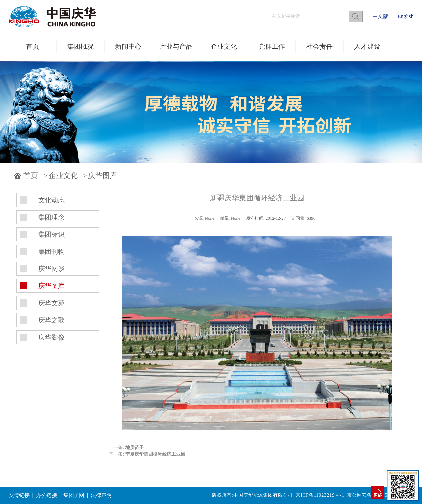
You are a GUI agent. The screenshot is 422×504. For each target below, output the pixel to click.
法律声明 (101, 495)
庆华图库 (103, 176)
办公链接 (46, 495)
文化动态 (51, 200)
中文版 (380, 16)
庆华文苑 (51, 303)
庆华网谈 (51, 269)
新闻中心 (128, 46)
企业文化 (224, 46)
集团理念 (51, 217)
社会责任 (319, 46)
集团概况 (80, 46)
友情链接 (19, 495)
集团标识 (51, 234)
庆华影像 (51, 337)
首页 (33, 46)
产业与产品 (176, 46)
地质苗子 (135, 447)
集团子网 (74, 495)
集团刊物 (51, 252)
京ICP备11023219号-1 (320, 495)
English (406, 16)
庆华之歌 (51, 320)
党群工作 (272, 46)
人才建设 (367, 46)
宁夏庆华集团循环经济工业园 (155, 454)
